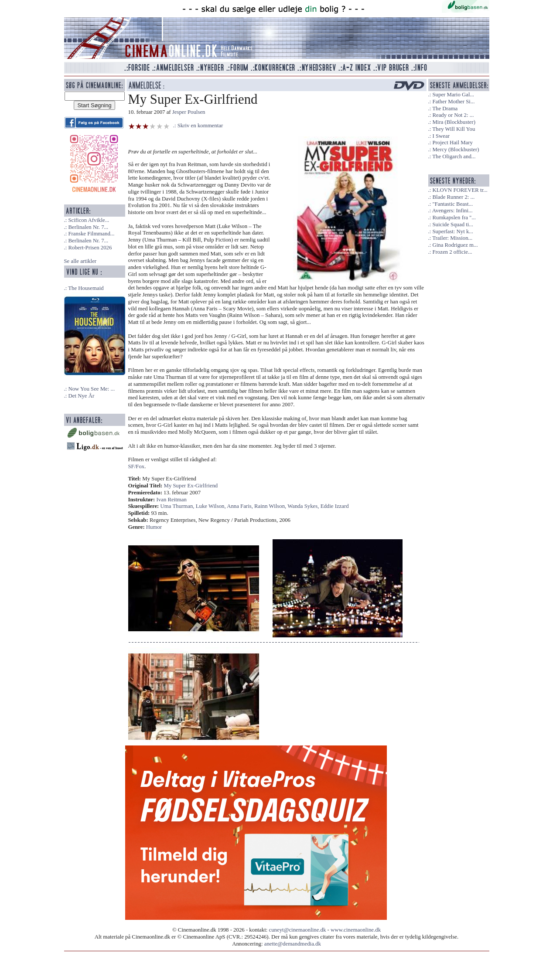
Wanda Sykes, (304, 506)
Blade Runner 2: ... (453, 197)
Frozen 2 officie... (452, 252)
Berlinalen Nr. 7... (88, 227)
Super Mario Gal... (453, 95)
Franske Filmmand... (91, 234)
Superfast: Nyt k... (452, 231)
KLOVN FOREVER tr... (460, 190)
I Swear (441, 136)
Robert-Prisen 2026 (90, 248)
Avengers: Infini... (452, 211)
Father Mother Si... (453, 102)
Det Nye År (81, 396)
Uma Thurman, (178, 506)
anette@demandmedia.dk (293, 944)
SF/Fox (137, 466)
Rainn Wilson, (271, 506)
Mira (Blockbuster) (454, 122)
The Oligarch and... (454, 157)
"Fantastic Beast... (452, 204)
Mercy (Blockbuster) (456, 150)
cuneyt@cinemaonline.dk (298, 930)
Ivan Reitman (172, 500)
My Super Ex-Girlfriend (191, 486)
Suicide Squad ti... (452, 225)
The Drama (445, 109)
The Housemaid (86, 288)
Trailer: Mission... (452, 238)
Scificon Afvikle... (89, 220)
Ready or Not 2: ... (453, 115)
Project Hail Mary (452, 143)
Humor (154, 527)
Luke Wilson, (211, 506)
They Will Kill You (454, 129)
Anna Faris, (241, 506)
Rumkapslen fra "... (454, 218)
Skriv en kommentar (200, 126)
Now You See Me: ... (91, 389)
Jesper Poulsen (189, 112)
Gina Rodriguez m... (455, 245)
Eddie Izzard (335, 506)
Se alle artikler (80, 261)
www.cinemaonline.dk (356, 930)
